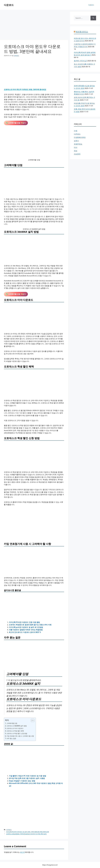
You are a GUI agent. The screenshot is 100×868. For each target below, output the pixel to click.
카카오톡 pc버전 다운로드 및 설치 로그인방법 (26, 627)
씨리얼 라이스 (82, 32)
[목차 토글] (32, 720)
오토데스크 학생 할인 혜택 (15, 731)
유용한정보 (78, 144)
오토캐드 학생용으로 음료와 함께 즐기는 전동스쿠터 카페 (30, 625)
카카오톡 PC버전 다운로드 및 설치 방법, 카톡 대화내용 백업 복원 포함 (28, 832)
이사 (76, 147)
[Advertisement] (34, 25)
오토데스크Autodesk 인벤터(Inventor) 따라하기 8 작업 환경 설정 (26, 834)
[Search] (93, 18)
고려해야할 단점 (12, 723)
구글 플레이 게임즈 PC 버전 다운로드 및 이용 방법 (27, 776)
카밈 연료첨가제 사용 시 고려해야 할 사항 (20, 736)
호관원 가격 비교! (80, 61)
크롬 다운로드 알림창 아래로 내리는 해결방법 (26, 630)
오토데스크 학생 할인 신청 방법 (17, 733)
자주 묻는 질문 (11, 738)
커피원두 (77, 154)
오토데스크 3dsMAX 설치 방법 (17, 726)
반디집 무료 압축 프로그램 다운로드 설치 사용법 (27, 778)
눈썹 (76, 131)
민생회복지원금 (80, 137)
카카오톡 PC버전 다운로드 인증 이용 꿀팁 (24, 622)
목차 (7, 720)
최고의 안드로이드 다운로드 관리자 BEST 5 (25, 632)
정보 (76, 151)
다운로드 (9, 5)
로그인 (23, 852)
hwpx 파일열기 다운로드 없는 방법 (22, 781)
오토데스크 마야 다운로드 (15, 728)
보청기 (76, 141)
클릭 (16, 123)
